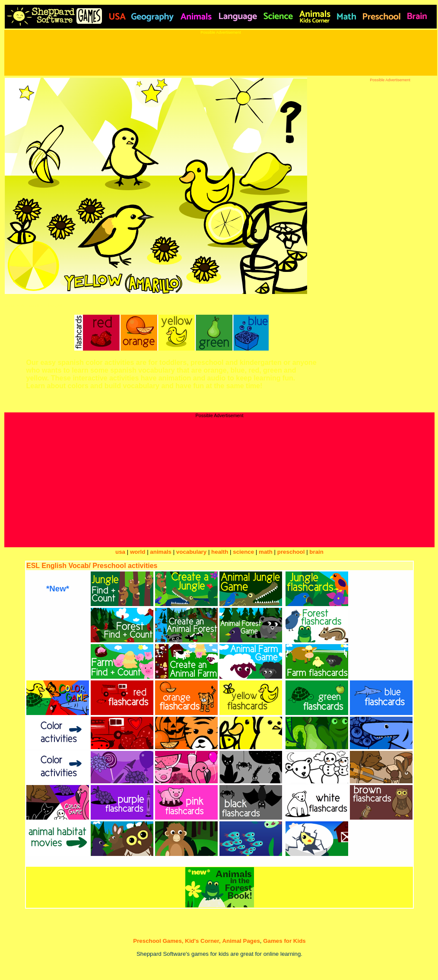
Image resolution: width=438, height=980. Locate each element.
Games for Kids (284, 941)
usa (120, 552)
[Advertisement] (219, 54)
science (243, 552)
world (138, 552)
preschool (292, 552)
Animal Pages (241, 941)
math (266, 552)
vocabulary (191, 552)
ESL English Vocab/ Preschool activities (92, 566)
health (220, 552)
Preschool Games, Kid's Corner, (177, 941)
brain (316, 552)
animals (161, 552)
